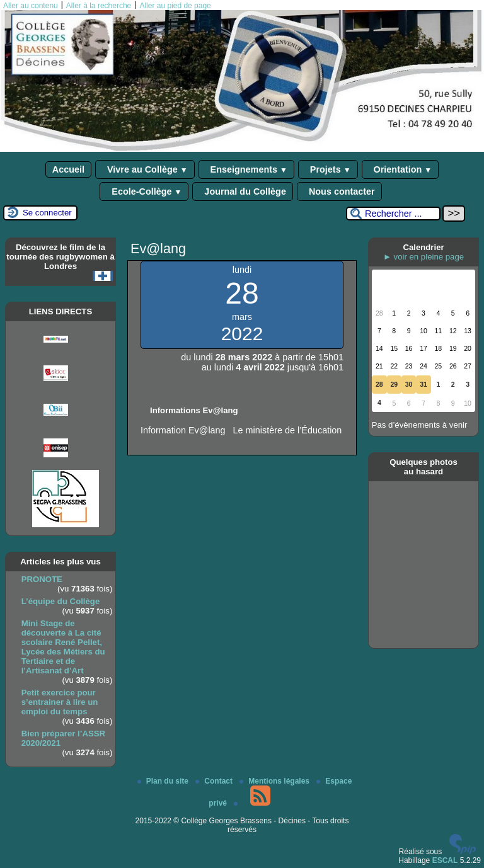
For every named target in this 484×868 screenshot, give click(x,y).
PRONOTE (42, 579)
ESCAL (445, 860)
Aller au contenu (31, 6)
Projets (328, 169)
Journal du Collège (243, 191)
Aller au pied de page (175, 6)
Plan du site (164, 781)
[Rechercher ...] (393, 214)
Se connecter (47, 213)
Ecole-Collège (144, 191)
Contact (215, 781)
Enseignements (246, 169)
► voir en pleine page (423, 257)
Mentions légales (275, 781)
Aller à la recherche (99, 6)
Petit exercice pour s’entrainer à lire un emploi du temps (60, 702)
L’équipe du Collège (61, 601)
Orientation (400, 169)
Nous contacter (339, 191)
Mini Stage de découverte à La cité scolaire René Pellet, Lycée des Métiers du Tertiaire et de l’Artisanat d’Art (63, 647)
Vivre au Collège (145, 169)
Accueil (68, 169)
